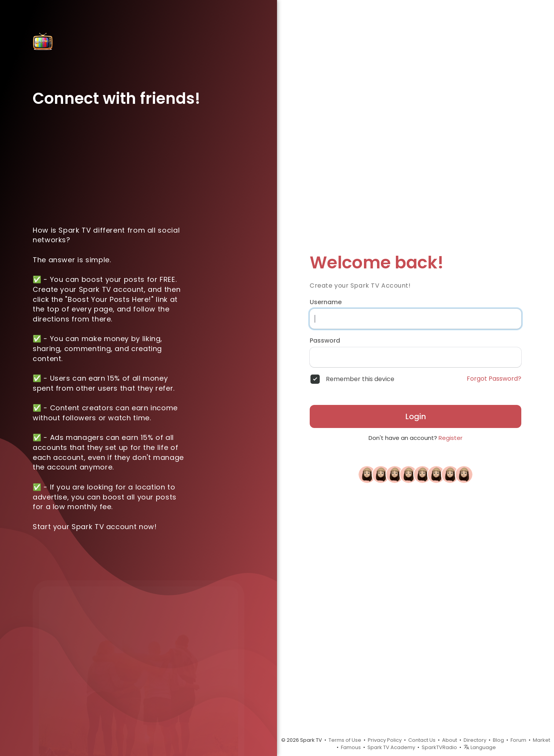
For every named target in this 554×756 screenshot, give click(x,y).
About (450, 740)
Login (416, 416)
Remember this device (360, 379)
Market (541, 740)
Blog (498, 740)
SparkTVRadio (439, 747)
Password (325, 341)
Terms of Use (345, 740)
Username (326, 302)
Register (451, 438)
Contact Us (422, 740)
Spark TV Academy (391, 747)
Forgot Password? (494, 379)
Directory (475, 740)
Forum (518, 740)
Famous (351, 747)
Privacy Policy (385, 740)
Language (480, 747)
